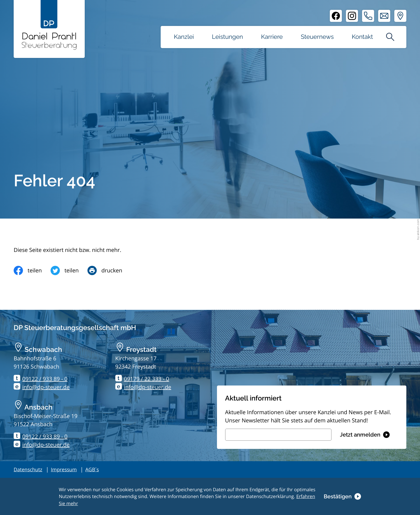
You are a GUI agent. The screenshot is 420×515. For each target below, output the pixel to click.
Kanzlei (184, 37)
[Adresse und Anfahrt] (400, 16)
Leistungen (228, 37)
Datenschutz (28, 470)
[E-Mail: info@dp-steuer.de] (384, 16)
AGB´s (92, 470)
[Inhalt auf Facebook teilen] (32, 270)
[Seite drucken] (109, 270)
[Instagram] (352, 16)
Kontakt (362, 37)
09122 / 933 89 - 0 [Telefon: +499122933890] (45, 379)
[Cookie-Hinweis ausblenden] (342, 496)
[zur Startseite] (49, 25)
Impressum (64, 470)
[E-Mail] (278, 435)
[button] (368, 16)
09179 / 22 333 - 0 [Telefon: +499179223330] (146, 379)
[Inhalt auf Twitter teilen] (69, 270)
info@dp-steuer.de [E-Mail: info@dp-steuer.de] (46, 387)
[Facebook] (336, 16)
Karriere (272, 37)
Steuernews (317, 37)
